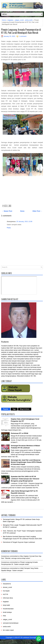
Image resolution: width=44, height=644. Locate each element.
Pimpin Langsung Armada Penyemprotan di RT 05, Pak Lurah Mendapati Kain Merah (21, 31)
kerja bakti (6, 605)
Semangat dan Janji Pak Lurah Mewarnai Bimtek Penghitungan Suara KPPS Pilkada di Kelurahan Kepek (26, 462)
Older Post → (37, 211)
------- (33, 641)
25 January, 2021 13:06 (24, 221)
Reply (9, 228)
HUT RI (5, 594)
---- (11, 641)
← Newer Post (7, 211)
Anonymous (5, 556)
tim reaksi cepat (8, 630)
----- (17, 641)
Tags (14, 409)
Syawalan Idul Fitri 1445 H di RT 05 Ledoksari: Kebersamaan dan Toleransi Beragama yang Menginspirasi (25, 479)
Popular (6, 409)
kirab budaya (7, 612)
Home (4, 20)
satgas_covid (19, 20)
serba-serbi (29, 20)
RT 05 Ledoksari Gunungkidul (28, 637)
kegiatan (11, 20)
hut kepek (6, 591)
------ (23, 641)
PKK (4, 616)
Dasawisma (7, 584)
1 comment (23, 36)
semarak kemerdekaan (11, 623)
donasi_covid (7, 587)
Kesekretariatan (8, 609)
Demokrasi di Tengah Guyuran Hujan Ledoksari (19, 542)
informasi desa (8, 598)
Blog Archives (25, 409)
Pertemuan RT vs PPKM (19, 433)
